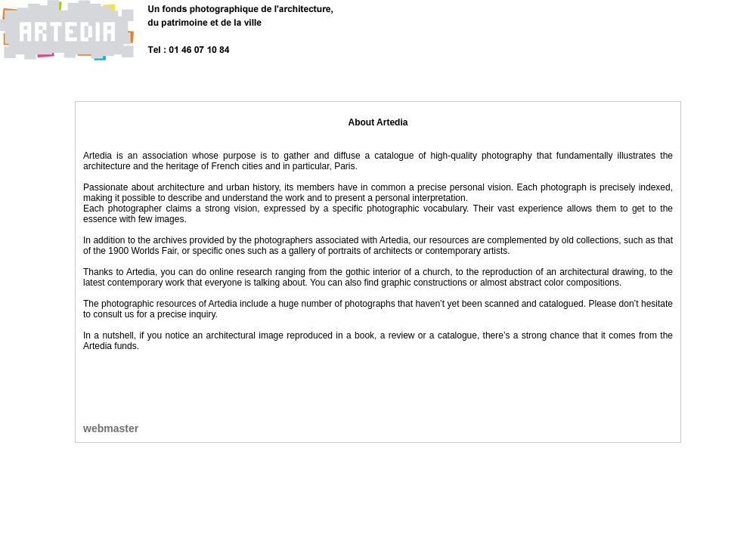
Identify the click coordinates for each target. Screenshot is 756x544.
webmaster (111, 428)
